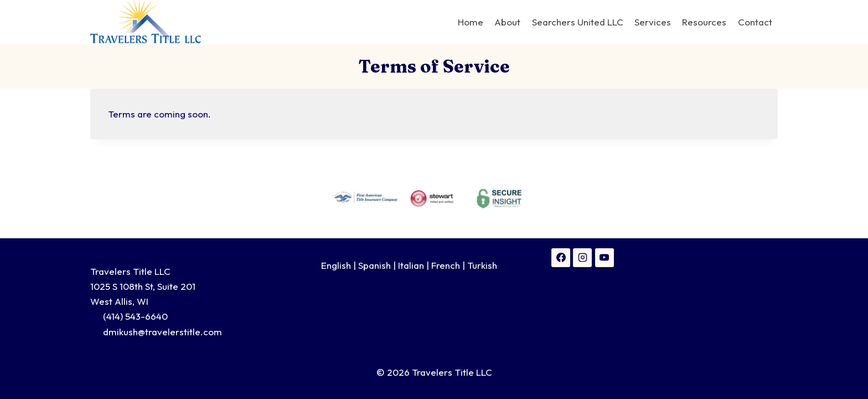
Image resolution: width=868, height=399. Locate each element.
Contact (755, 22)
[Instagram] (582, 258)
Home (471, 22)
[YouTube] (604, 258)
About (507, 22)
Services (653, 22)
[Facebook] (561, 258)
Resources (704, 22)
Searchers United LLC (578, 22)
